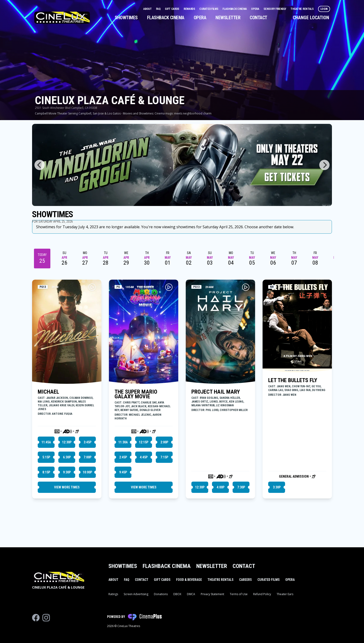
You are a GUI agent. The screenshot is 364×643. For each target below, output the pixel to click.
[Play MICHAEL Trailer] (92, 287)
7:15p (164, 457)
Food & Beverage (189, 580)
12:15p (144, 442)
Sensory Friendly (275, 9)
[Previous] (40, 165)
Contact (258, 18)
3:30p (277, 487)
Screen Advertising (136, 594)
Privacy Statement (212, 594)
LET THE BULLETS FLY (293, 380)
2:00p (164, 442)
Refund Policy (262, 594)
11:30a (123, 442)
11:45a (46, 442)
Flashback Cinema (235, 9)
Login (324, 9)
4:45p (144, 457)
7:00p (87, 457)
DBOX (177, 594)
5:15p (46, 457)
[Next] (324, 165)
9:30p (67, 472)
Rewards (190, 9)
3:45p (87, 442)
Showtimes (126, 18)
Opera (255, 9)
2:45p (123, 457)
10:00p (87, 472)
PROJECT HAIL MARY (216, 392)
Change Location (311, 18)
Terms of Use (239, 594)
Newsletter (228, 18)
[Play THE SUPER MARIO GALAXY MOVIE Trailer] (169, 287)
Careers (245, 580)
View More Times (67, 487)
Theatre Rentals (302, 9)
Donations (161, 594)
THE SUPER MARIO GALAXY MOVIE (136, 394)
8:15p (46, 472)
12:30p (67, 442)
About (148, 9)
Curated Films (209, 9)
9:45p (123, 472)
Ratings (113, 594)
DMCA (191, 594)
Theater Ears (285, 594)
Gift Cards (172, 9)
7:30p (241, 487)
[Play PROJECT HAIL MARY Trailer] (246, 287)
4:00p (221, 487)
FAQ (159, 9)
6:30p (67, 457)
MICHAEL (48, 392)
